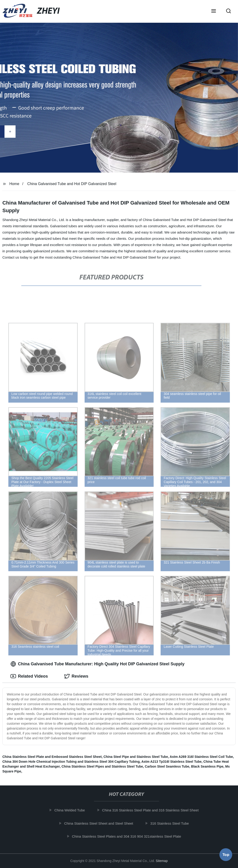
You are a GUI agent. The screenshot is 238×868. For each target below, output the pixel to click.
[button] (214, 11)
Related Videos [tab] (29, 676)
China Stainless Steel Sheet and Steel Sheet (102, 823)
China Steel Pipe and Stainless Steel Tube (136, 757)
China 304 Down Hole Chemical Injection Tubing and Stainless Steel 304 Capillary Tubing (71, 762)
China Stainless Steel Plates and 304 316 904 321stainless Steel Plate (130, 836)
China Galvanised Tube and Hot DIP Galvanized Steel (72, 184)
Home (14, 184)
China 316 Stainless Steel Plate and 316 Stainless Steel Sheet (154, 810)
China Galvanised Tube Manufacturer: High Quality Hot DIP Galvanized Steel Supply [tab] (97, 664)
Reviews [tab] (76, 676)
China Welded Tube (73, 810)
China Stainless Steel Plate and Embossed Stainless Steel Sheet (52, 757)
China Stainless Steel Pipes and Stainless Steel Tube (102, 766)
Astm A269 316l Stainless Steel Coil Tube (201, 757)
